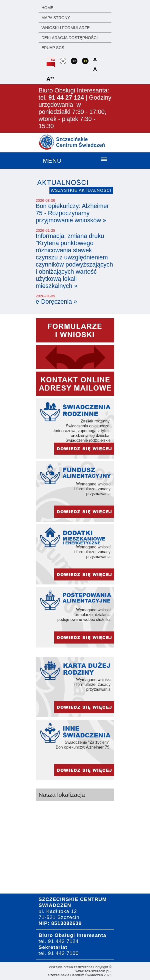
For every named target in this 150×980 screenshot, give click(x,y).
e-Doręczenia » (56, 302)
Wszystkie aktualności (81, 190)
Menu (52, 161)
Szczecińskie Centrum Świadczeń (76, 975)
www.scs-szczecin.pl (92, 971)
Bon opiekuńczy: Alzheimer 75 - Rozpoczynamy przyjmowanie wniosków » (72, 213)
